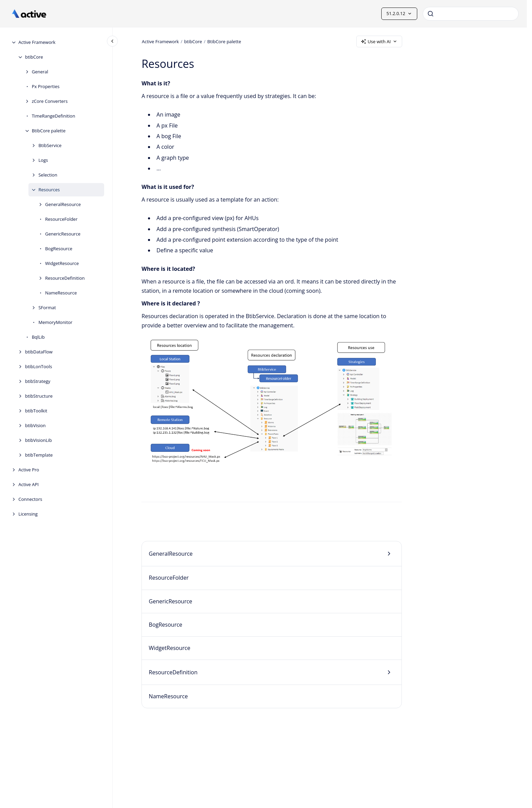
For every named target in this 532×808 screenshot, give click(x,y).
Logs (43, 160)
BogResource (59, 249)
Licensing (28, 514)
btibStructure (39, 396)
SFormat (47, 307)
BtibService (50, 145)
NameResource (61, 293)
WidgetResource (62, 263)
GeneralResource (63, 204)
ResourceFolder (61, 219)
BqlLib (38, 337)
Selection (48, 175)
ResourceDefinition (65, 278)
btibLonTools (39, 366)
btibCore (34, 57)
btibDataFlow (39, 352)
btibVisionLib (38, 440)
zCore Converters (50, 101)
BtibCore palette (49, 131)
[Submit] (431, 14)
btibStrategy (38, 381)
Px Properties (46, 86)
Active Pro (29, 470)
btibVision (35, 425)
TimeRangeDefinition (54, 116)
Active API (29, 484)
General (40, 72)
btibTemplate (39, 455)
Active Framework (37, 42)
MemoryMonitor (55, 322)
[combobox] (471, 14)
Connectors (30, 499)
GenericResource (63, 234)
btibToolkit (36, 411)
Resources (49, 190)
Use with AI (379, 41)
